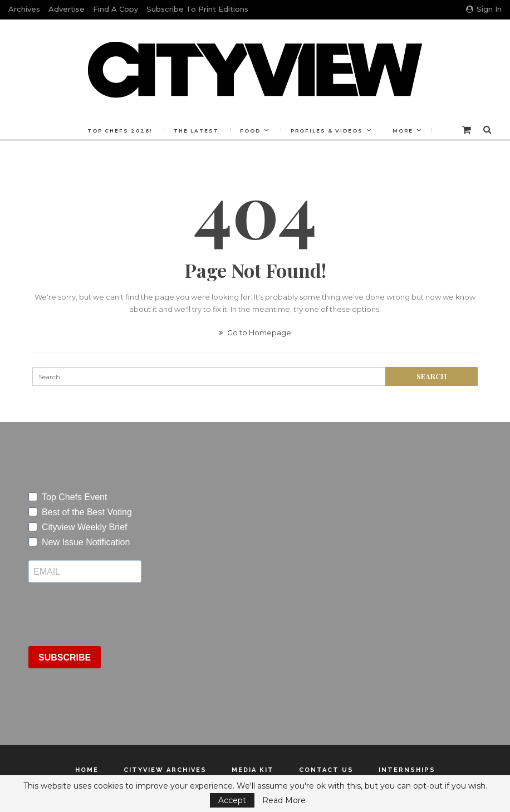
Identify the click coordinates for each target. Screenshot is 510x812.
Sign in (484, 9)
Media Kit (253, 770)
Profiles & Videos (327, 131)
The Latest (196, 131)
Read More (284, 800)
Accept (232, 800)
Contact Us (326, 770)
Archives (24, 9)
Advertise (67, 9)
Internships (407, 770)
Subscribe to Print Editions (197, 9)
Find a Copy (116, 9)
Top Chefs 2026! (120, 131)
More (403, 131)
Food (250, 131)
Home (87, 770)
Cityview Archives (165, 770)
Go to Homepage (255, 332)
